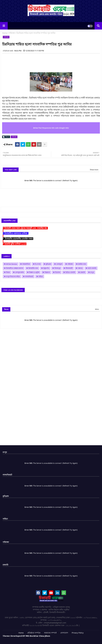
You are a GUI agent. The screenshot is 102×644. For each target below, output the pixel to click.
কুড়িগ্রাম (48, 264)
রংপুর (92, 272)
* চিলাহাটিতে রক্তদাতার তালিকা (16, 233)
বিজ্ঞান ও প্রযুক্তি (34, 272)
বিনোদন (58, 272)
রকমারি (83, 272)
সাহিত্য (41, 276)
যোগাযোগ (64, 633)
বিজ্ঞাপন (47, 272)
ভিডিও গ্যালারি (70, 272)
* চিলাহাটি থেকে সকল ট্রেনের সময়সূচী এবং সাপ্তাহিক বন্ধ (25, 228)
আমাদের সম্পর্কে (50, 633)
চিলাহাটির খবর (33, 268)
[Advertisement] (50, 61)
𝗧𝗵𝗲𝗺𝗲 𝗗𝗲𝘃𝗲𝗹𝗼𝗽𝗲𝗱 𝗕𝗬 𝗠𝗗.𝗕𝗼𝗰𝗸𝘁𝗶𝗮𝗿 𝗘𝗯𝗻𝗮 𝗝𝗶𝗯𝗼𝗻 (26, 636)
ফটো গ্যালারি (92, 268)
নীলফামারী (69, 268)
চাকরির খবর (82, 264)
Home (5, 33)
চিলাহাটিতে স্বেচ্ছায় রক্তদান (15, 268)
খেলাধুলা (59, 264)
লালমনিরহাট (29, 276)
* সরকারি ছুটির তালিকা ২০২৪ (15, 244)
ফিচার (8, 272)
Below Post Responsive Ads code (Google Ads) (51, 128)
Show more (94, 170)
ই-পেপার (38, 264)
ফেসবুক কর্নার (19, 272)
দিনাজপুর (57, 268)
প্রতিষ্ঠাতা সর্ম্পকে (34, 633)
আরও (97, 309)
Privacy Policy (78, 633)
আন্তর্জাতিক (26, 264)
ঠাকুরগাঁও (46, 268)
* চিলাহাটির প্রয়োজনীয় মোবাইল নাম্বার (18, 239)
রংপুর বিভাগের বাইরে (13, 276)
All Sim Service (12, 264)
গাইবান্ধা (12, 33)
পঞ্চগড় (80, 268)
